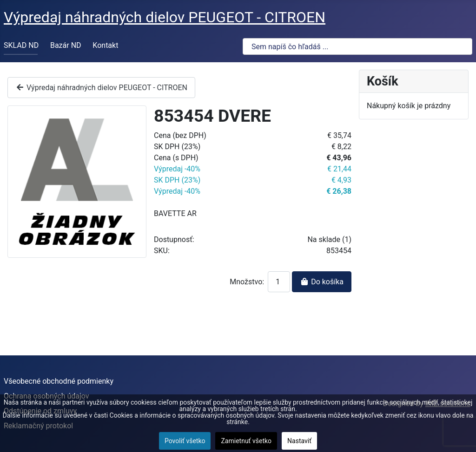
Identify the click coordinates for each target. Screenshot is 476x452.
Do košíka (322, 282)
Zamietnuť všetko (246, 441)
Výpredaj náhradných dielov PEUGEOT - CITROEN (101, 88)
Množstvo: (247, 282)
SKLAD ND (21, 45)
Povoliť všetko (185, 441)
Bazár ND (66, 45)
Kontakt (105, 45)
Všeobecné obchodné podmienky (59, 381)
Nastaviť (299, 441)
